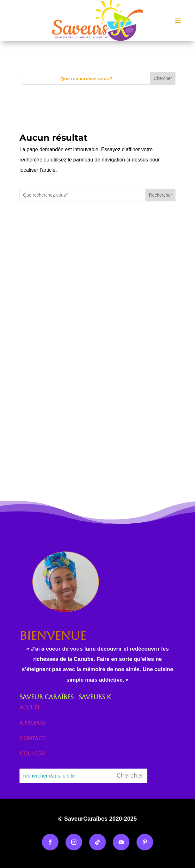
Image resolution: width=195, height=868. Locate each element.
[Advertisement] (97, 297)
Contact (32, 738)
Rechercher (160, 195)
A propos (32, 723)
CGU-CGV (32, 754)
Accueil (30, 708)
